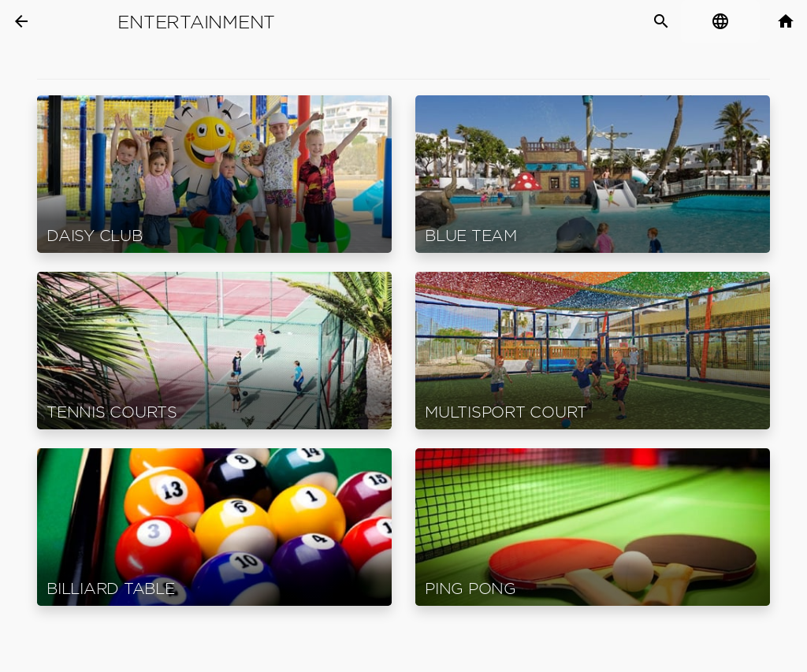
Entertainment (196, 22)
